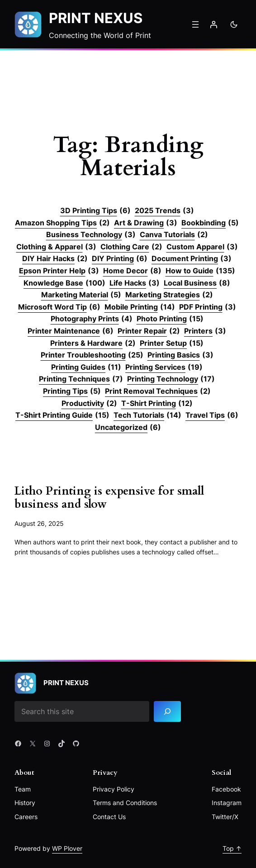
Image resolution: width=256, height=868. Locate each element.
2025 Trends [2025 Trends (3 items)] (164, 211)
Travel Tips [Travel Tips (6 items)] (212, 415)
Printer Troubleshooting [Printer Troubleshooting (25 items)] (92, 355)
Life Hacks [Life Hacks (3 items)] (135, 283)
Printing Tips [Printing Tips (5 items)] (72, 391)
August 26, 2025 (39, 524)
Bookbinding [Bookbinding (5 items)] (210, 223)
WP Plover (67, 848)
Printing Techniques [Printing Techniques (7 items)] (81, 379)
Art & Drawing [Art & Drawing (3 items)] (146, 223)
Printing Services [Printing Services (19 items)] (164, 367)
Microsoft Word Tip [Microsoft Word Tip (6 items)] (59, 307)
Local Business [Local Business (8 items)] (197, 283)
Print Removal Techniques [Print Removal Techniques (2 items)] (158, 391)
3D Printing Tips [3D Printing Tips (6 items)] (95, 211)
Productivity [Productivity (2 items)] (89, 404)
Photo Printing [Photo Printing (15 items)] (170, 319)
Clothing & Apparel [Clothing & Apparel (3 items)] (56, 247)
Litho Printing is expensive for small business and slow (110, 498)
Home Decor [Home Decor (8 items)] (132, 271)
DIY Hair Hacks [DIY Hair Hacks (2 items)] (55, 259)
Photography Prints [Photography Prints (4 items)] (92, 319)
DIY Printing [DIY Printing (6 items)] (120, 259)
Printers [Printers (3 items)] (205, 331)
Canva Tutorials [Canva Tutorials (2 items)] (174, 235)
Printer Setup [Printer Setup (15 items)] (172, 343)
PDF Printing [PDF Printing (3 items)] (208, 307)
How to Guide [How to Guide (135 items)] (200, 271)
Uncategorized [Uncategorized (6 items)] (128, 428)
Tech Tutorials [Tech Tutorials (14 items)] (147, 415)
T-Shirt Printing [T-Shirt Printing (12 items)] (157, 404)
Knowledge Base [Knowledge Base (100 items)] (64, 283)
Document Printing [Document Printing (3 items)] (192, 259)
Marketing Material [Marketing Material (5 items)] (81, 295)
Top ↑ (232, 848)
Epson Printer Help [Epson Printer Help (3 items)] (59, 271)
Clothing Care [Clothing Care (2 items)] (131, 247)
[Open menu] (195, 24)
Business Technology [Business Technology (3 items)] (91, 235)
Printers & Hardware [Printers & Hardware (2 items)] (93, 343)
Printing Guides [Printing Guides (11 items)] (86, 367)
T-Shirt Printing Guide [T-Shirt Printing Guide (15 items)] (62, 415)
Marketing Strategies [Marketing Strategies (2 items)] (169, 295)
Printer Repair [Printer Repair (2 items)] (149, 331)
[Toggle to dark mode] (234, 24)
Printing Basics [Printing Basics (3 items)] (180, 355)
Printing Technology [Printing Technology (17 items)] (171, 379)
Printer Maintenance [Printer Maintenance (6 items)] (71, 331)
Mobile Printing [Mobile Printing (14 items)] (140, 307)
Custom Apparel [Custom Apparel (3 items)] (202, 247)
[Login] (213, 24)
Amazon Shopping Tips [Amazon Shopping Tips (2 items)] (62, 223)
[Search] (167, 712)
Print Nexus (96, 18)
